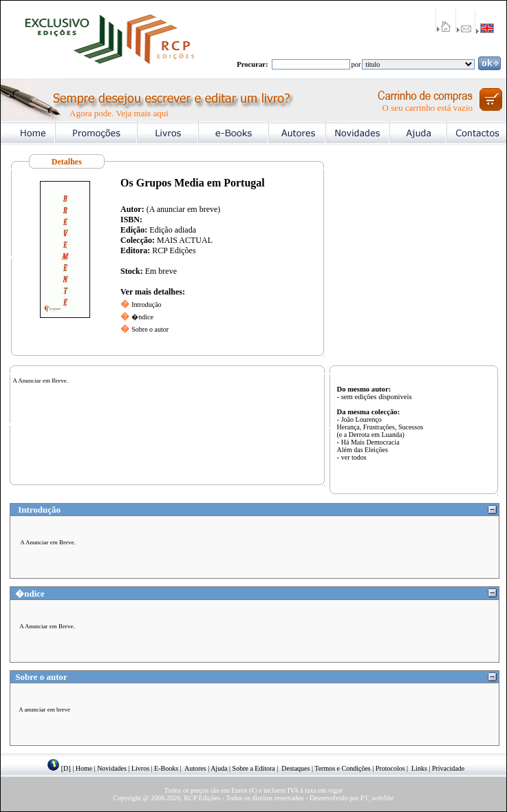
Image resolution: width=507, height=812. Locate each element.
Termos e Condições (343, 768)
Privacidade (448, 768)
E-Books (166, 768)
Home (84, 768)
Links (419, 768)
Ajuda (219, 768)
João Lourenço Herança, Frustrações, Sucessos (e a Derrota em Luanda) (380, 427)
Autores (195, 768)
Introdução (146, 304)
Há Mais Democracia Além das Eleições (368, 446)
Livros (140, 768)
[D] (66, 768)
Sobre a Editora (254, 768)
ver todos (354, 457)
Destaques (295, 768)
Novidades (112, 768)
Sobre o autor (150, 329)
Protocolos (390, 768)
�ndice (142, 317)
